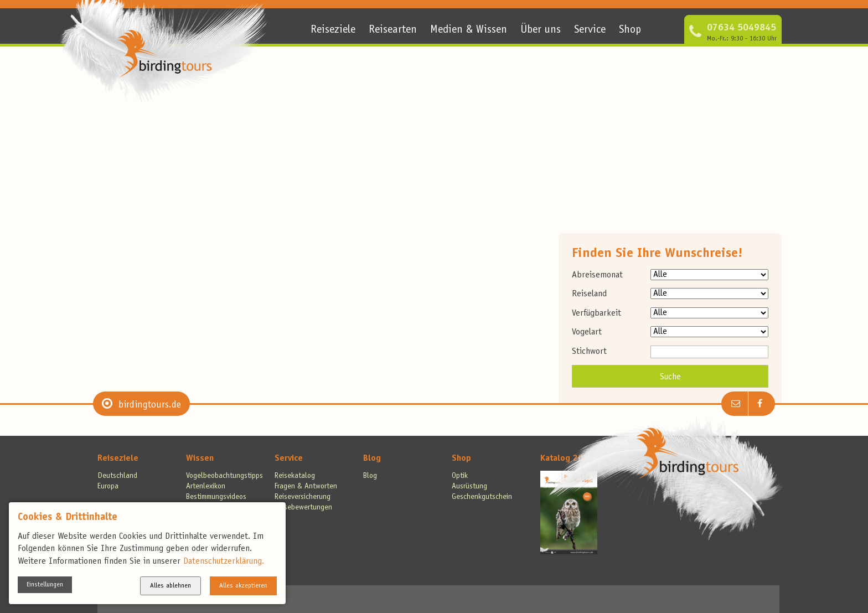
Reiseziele (333, 30)
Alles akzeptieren (243, 586)
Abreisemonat (597, 275)
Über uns (541, 30)
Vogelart (587, 332)
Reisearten (393, 30)
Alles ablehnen (170, 586)
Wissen (200, 459)
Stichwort (589, 352)
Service (590, 30)
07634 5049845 (742, 28)
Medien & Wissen (469, 30)
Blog (372, 459)
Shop (630, 30)
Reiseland (589, 294)
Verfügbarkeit (596, 313)
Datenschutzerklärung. (224, 562)
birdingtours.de (150, 405)
